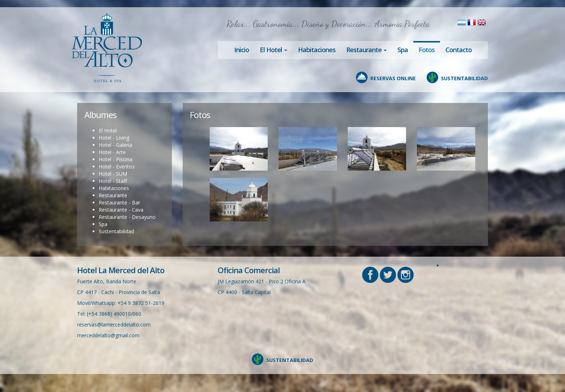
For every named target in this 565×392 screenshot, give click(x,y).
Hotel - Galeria (115, 145)
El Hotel (108, 130)
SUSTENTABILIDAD (464, 78)
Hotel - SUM (113, 174)
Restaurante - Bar (119, 202)
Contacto (459, 50)
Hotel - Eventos (117, 166)
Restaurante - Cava (121, 210)
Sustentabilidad (116, 231)
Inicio (242, 50)
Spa (403, 50)
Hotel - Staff (113, 181)
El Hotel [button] (273, 50)
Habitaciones (317, 50)
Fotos (427, 50)
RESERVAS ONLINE (393, 78)
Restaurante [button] (366, 50)
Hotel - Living (114, 138)
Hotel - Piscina (115, 159)
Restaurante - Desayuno (127, 217)
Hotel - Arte (112, 152)
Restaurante (113, 195)
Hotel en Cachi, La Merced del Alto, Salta (107, 48)
